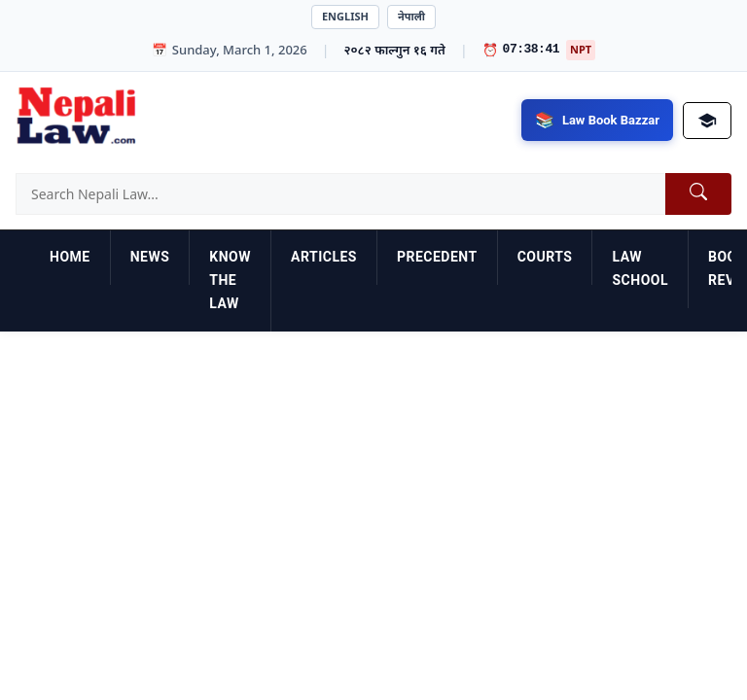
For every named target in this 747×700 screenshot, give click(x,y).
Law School (640, 268)
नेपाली (411, 16)
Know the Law (230, 280)
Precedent (437, 257)
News (150, 257)
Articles (324, 257)
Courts (545, 257)
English (345, 16)
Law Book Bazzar (611, 120)
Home (70, 257)
